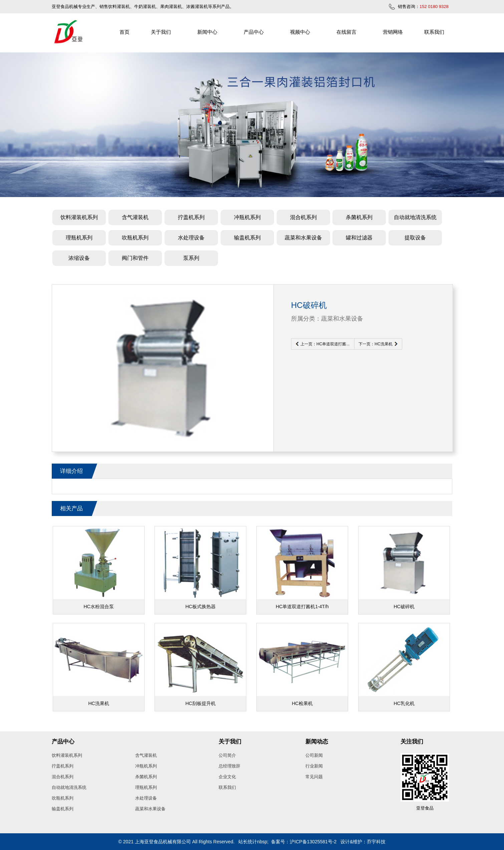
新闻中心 (207, 32)
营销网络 (393, 32)
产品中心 (254, 32)
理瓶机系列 (79, 238)
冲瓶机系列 (247, 217)
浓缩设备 (79, 258)
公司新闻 (314, 755)
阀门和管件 (135, 258)
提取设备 (415, 238)
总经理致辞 (229, 766)
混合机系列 (303, 217)
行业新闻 (314, 766)
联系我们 (434, 32)
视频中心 (300, 32)
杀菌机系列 (359, 217)
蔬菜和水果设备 (303, 238)
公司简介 (227, 755)
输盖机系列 (247, 238)
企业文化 (227, 777)
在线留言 (346, 32)
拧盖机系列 (191, 217)
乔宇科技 (376, 842)
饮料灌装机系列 (79, 217)
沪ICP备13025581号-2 (313, 842)
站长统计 (248, 842)
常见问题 (314, 777)
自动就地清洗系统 (415, 217)
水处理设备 (191, 238)
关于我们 (161, 32)
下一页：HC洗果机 (375, 344)
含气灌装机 (135, 217)
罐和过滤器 (359, 238)
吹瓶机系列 (135, 238)
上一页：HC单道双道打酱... (325, 344)
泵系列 (191, 258)
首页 (124, 32)
